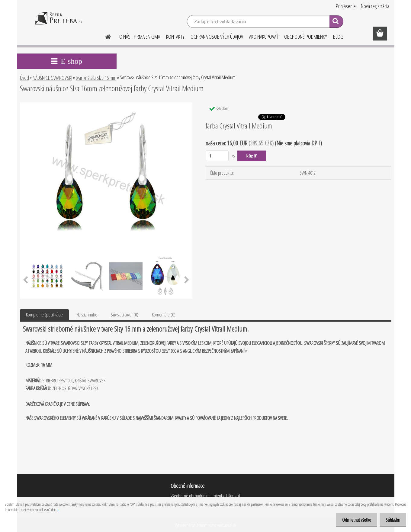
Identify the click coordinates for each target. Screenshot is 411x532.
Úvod (24, 78)
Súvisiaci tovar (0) (125, 315)
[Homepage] (105, 36)
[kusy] (217, 156)
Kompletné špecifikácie (44, 315)
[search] (336, 22)
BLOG (338, 37)
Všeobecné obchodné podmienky (197, 496)
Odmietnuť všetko (352, 520)
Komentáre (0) (164, 315)
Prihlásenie (346, 6)
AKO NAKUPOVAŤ (264, 37)
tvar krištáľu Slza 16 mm (96, 78)
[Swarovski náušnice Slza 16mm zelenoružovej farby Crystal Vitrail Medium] (106, 105)
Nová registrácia (375, 6)
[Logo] (58, 22)
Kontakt (234, 496)
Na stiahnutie (87, 315)
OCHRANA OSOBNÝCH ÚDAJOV (217, 37)
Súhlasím (391, 520)
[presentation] (26, 280)
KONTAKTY (175, 37)
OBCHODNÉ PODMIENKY (306, 37)
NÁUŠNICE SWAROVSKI (52, 78)
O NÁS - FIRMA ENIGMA (140, 37)
